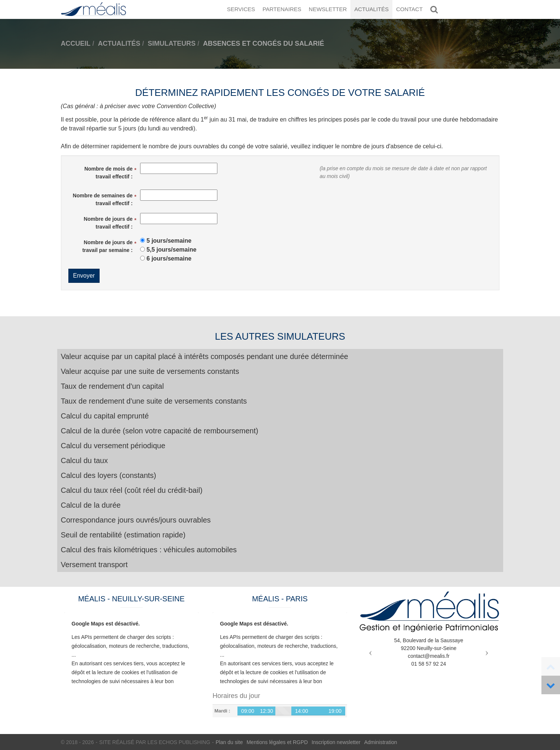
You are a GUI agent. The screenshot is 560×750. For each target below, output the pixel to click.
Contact (409, 9)
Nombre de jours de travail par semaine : (107, 246)
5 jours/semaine (169, 241)
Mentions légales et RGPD (277, 742)
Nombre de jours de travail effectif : (108, 223)
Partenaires (282, 9)
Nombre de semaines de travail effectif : (103, 199)
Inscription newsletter (336, 742)
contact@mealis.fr (428, 656)
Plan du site (229, 742)
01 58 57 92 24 (429, 664)
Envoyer (84, 276)
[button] (369, 650)
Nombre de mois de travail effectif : (109, 173)
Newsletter (328, 9)
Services (241, 9)
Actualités (371, 9)
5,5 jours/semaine (171, 250)
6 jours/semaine (169, 258)
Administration (381, 742)
